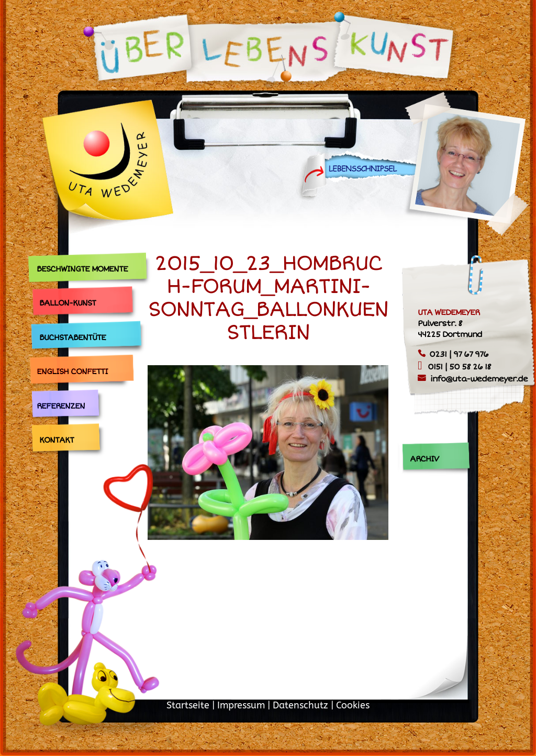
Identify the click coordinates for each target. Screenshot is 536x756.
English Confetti (72, 371)
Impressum (241, 705)
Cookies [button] (353, 705)
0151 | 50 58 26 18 (459, 367)
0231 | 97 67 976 (459, 354)
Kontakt (57, 440)
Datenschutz (300, 705)
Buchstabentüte (72, 337)
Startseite (188, 705)
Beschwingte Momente (82, 269)
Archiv (424, 459)
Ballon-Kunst (68, 303)
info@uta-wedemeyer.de (479, 379)
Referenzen (61, 406)
